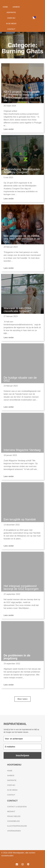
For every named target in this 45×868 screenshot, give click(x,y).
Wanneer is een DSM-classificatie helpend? (18, 310)
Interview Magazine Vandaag (22, 450)
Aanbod (16, 7)
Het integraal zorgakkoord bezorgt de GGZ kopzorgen (21, 587)
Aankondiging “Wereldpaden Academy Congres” (22, 171)
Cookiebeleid (13, 821)
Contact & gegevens (17, 807)
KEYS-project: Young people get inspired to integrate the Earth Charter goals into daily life (22, 96)
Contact (11, 29)
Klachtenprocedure (17, 826)
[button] (23, 699)
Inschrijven (22, 755)
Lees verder (9, 129)
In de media (11, 24)
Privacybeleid (14, 816)
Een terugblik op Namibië (20, 519)
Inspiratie (11, 12)
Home (5, 7)
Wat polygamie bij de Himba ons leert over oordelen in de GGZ (22, 239)
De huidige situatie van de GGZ (20, 379)
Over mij (11, 18)
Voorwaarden (14, 831)
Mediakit (11, 811)
